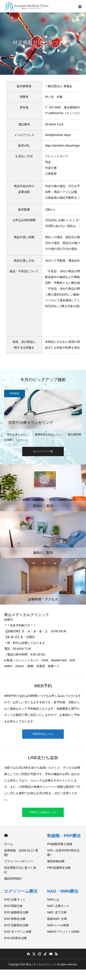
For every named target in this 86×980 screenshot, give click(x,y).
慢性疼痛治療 (56, 861)
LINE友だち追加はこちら (43, 812)
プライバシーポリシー (19, 861)
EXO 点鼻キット (15, 899)
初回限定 (15, 393)
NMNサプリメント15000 (63, 932)
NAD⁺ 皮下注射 (57, 912)
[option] (43, 416)
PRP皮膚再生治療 (59, 868)
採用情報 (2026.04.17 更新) (21, 853)
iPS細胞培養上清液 (60, 844)
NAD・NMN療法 (63, 891)
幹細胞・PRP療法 (64, 836)
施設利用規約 (13, 878)
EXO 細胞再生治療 (16, 912)
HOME (6, 835)
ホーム (9, 844)
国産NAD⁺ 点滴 (57, 919)
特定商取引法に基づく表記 (20, 870)
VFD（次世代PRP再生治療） (63, 853)
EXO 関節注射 (13, 906)
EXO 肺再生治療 (15, 919)
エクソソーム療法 (21, 891)
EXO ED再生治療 (15, 938)
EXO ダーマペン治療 (18, 932)
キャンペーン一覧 (43, 451)
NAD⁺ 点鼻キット (58, 906)
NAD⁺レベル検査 (58, 925)
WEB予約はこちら (43, 734)
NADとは (53, 899)
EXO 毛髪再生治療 (16, 925)
